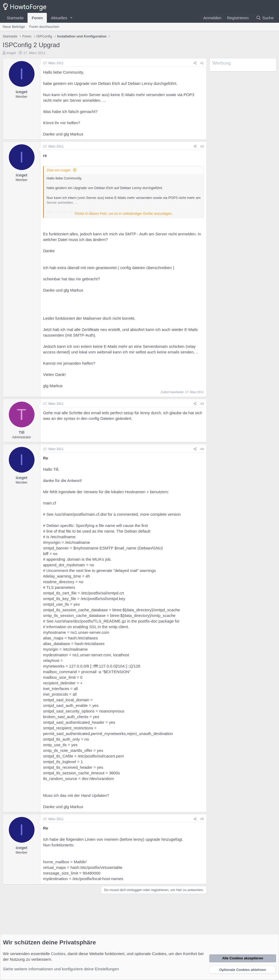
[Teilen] (195, 63)
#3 (202, 404)
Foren (37, 18)
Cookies (58, 954)
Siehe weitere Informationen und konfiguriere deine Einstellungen (61, 969)
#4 (202, 449)
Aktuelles (59, 18)
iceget (11, 53)
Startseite (15, 18)
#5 (202, 819)
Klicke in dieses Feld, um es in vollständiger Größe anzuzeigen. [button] (124, 214)
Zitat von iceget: (59, 170)
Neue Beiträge (14, 27)
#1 (202, 63)
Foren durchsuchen (44, 27)
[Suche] (265, 18)
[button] (71, 18)
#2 (202, 146)
